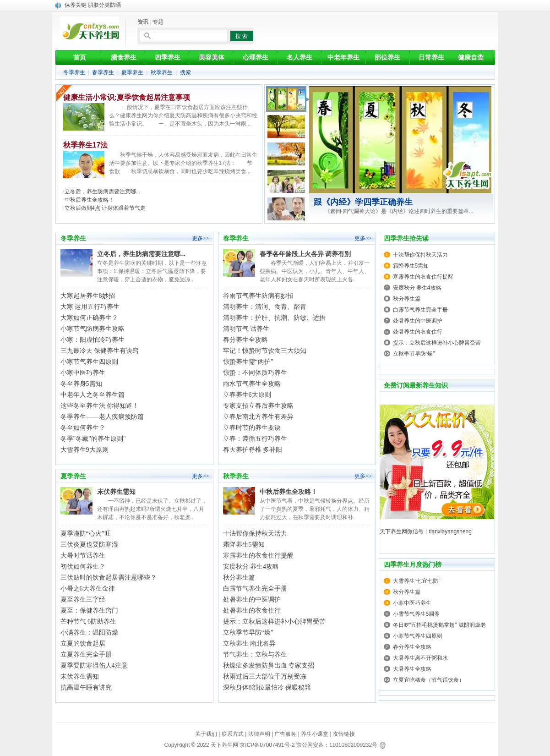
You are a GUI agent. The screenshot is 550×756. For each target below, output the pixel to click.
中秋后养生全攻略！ (89, 200)
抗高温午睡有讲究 (86, 688)
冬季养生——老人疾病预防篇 (102, 417)
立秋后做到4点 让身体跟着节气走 (105, 208)
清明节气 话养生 (246, 329)
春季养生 (103, 72)
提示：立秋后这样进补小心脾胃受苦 (274, 622)
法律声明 (259, 734)
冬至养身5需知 (81, 384)
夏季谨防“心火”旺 (86, 534)
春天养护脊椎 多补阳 (253, 450)
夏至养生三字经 (83, 600)
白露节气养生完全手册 (255, 589)
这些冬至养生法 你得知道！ (100, 406)
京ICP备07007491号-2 (267, 745)
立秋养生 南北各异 (250, 644)
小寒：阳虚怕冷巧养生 (93, 340)
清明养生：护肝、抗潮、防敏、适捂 (274, 318)
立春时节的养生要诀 (252, 428)
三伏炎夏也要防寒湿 (89, 545)
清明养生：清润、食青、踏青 (265, 307)
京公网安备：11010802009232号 (337, 745)
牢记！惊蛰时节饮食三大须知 (265, 351)
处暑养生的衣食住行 (252, 611)
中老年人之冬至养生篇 (93, 395)
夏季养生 (132, 72)
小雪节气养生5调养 (417, 614)
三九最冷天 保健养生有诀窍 (100, 351)
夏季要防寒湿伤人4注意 (94, 666)
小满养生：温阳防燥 (89, 633)
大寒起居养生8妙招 (88, 296)
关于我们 (206, 734)
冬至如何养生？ (83, 428)
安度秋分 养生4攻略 (251, 567)
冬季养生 (74, 72)
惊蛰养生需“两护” (248, 362)
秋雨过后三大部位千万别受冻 (265, 677)
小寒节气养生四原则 (89, 362)
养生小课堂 (315, 734)
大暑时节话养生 (83, 556)
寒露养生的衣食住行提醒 (258, 556)
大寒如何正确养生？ (89, 318)
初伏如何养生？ (83, 567)
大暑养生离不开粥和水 (420, 658)
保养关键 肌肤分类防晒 (93, 5)
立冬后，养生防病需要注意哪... (102, 192)
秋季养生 (162, 72)
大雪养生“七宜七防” (417, 581)
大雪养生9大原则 (84, 450)
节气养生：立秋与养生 (255, 655)
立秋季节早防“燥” (248, 633)
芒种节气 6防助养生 (89, 622)
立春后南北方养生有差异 (258, 417)
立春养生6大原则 (247, 395)
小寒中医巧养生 (83, 373)
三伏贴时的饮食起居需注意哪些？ (109, 578)
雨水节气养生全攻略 (252, 384)
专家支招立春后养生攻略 (258, 406)
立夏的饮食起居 (83, 644)
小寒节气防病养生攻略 (93, 329)
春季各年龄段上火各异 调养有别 (305, 254)
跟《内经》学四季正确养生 (363, 202)
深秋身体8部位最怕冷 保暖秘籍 (267, 688)
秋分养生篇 (239, 578)
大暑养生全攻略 (412, 669)
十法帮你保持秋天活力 (255, 534)
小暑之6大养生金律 (88, 589)
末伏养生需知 (116, 492)
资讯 (143, 22)
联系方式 (233, 734)
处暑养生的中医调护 (252, 600)
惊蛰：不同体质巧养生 (255, 373)
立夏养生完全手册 (86, 655)
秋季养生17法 (86, 145)
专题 (158, 22)
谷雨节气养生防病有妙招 (258, 296)
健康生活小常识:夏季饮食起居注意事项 (127, 97)
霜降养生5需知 (244, 545)
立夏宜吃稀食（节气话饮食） (429, 680)
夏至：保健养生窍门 (89, 611)
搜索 (185, 72)
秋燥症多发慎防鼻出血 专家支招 (269, 666)
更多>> (201, 238)
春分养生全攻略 (245, 340)
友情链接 (344, 734)
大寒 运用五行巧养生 (90, 307)
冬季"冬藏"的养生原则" (93, 439)
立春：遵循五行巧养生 (255, 439)
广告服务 (285, 734)
